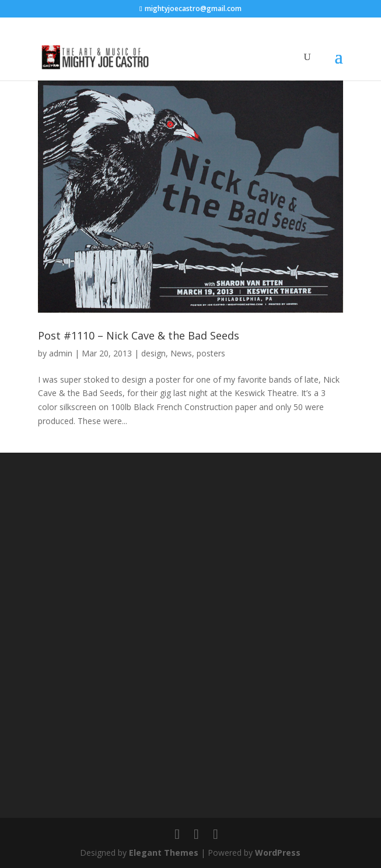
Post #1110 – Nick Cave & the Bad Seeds (139, 335)
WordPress (278, 853)
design (153, 353)
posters (211, 353)
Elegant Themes (164, 853)
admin (61, 353)
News (181, 353)
